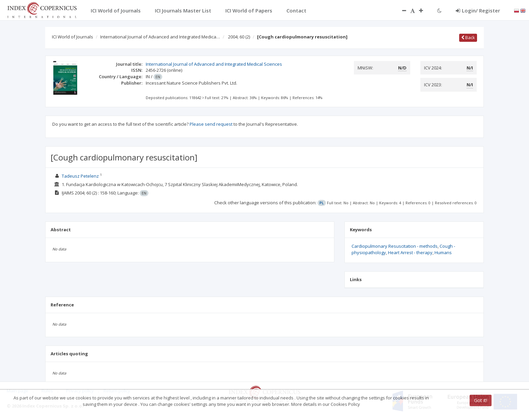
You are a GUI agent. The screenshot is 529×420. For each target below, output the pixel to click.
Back (468, 37)
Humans (443, 252)
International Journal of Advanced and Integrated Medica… (160, 37)
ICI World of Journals (73, 37)
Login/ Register (478, 10)
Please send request (211, 124)
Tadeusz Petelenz (80, 176)
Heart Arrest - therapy (410, 252)
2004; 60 (239, 37)
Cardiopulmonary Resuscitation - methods (395, 246)
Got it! (481, 400)
